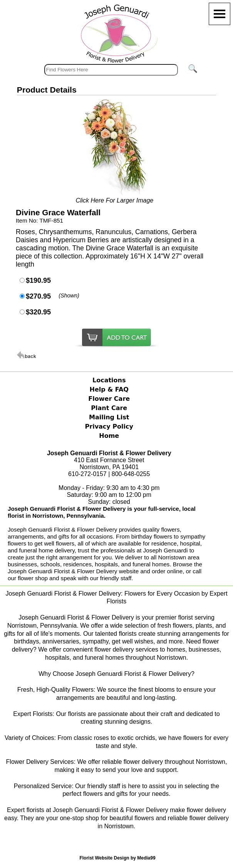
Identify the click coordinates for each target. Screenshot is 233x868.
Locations (109, 380)
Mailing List (109, 417)
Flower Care (109, 399)
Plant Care (109, 408)
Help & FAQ (109, 389)
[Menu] (220, 14)
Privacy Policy (109, 426)
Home (109, 436)
